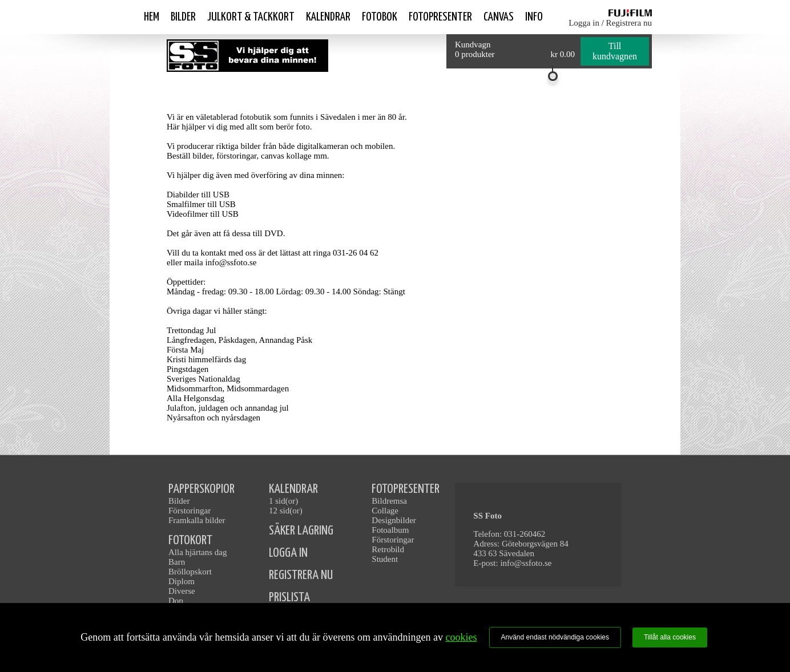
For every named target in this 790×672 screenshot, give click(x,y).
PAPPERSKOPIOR (201, 489)
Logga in (584, 23)
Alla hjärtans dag (197, 552)
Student (385, 559)
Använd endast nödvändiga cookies (555, 637)
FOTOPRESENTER (406, 489)
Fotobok (380, 17)
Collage (385, 511)
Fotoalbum (390, 530)
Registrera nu (629, 23)
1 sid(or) (283, 501)
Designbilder (394, 520)
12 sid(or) (286, 511)
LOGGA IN (288, 553)
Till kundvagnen (615, 51)
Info (534, 17)
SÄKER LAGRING (301, 531)
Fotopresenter (440, 17)
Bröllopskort (190, 572)
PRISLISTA (289, 598)
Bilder (183, 17)
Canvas (499, 17)
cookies (461, 637)
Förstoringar (190, 511)
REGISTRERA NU (301, 575)
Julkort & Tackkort (251, 17)
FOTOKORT (190, 541)
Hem (152, 17)
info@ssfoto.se (526, 563)
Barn (177, 562)
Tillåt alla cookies (670, 637)
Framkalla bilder (197, 520)
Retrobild (388, 549)
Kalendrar (328, 17)
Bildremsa (389, 501)
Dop (176, 601)
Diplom (182, 581)
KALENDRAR (293, 489)
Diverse (182, 591)
